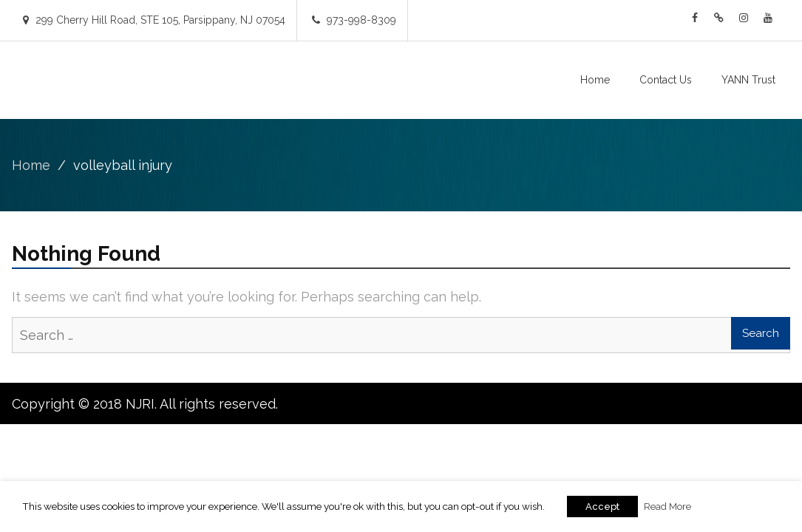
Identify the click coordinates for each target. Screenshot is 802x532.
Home (595, 80)
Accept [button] (602, 507)
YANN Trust (748, 80)
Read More (667, 506)
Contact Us (666, 80)
